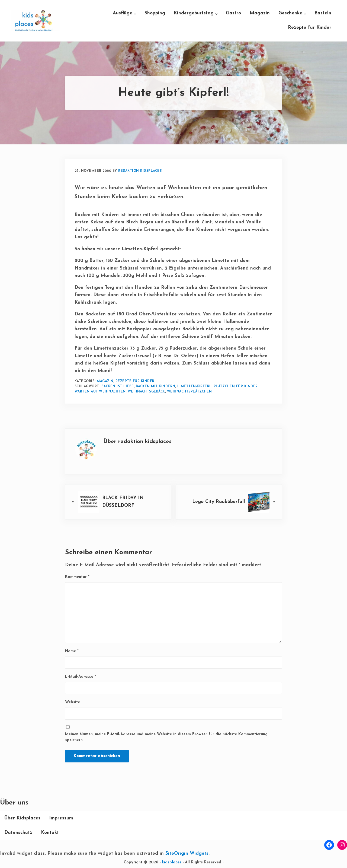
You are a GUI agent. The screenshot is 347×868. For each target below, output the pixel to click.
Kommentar (77, 577)
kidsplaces (172, 862)
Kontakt (50, 833)
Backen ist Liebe (118, 387)
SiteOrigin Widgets (187, 853)
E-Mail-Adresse (81, 677)
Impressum (61, 818)
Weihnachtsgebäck (146, 392)
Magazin (105, 381)
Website (73, 702)
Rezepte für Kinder (135, 381)
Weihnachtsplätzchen (189, 392)
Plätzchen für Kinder (236, 387)
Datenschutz (18, 833)
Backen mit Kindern (156, 387)
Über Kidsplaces (22, 818)
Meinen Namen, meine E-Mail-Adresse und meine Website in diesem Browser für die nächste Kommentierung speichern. (166, 737)
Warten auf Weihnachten (100, 392)
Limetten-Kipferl (195, 387)
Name (72, 651)
